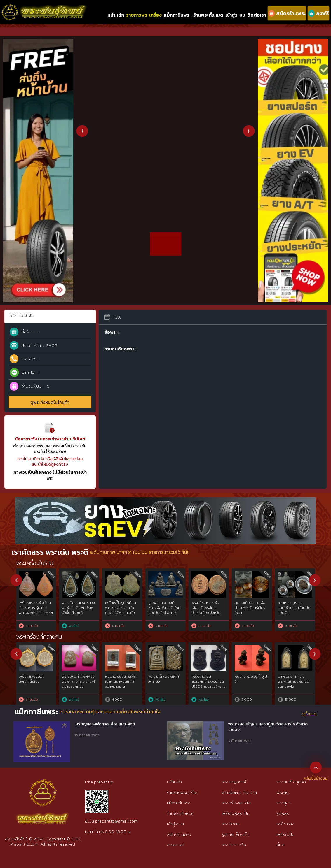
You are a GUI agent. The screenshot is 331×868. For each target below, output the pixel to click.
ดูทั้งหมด (309, 714)
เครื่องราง (285, 824)
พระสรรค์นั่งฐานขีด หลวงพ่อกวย (34, 605)
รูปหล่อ (283, 813)
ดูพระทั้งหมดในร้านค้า (50, 402)
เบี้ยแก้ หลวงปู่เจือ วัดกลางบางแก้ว (76, 679)
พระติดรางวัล (234, 845)
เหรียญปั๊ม (285, 834)
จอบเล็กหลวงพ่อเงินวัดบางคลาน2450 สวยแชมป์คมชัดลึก (36, 681)
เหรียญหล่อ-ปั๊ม (236, 813)
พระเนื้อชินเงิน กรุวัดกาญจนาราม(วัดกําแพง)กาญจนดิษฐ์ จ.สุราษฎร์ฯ (121, 610)
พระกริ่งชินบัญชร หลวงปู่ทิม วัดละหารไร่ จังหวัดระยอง (268, 727)
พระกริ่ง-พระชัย (236, 803)
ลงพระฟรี (176, 845)
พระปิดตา (230, 824)
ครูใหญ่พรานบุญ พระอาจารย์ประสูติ (294, 679)
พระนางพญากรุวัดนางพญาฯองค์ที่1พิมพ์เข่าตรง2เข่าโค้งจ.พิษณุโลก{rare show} (122, 684)
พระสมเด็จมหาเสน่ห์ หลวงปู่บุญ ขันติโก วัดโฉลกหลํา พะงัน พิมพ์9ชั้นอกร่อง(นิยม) (79, 610)
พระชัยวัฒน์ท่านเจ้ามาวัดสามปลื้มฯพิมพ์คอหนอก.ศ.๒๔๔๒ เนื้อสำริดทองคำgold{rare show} (252, 686)
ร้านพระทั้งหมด (208, 15)
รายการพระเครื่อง (144, 15)
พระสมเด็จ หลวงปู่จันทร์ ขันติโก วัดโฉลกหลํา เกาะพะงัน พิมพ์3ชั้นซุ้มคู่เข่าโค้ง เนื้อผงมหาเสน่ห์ (208, 613)
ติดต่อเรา (257, 15)
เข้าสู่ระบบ (235, 15)
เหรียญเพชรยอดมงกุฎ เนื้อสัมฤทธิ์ (162, 679)
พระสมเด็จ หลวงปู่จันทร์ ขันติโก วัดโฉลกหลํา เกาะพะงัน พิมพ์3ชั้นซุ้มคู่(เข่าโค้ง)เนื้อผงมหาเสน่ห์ (165, 613)
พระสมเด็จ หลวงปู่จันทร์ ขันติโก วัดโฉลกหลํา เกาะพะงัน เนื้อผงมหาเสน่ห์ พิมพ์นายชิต (295, 610)
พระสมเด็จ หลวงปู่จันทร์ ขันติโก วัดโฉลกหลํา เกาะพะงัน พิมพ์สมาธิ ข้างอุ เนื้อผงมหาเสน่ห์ (251, 613)
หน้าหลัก (116, 15)
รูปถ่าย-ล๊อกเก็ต (236, 834)
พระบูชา (283, 803)
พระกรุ (282, 792)
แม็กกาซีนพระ (177, 15)
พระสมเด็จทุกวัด (291, 782)
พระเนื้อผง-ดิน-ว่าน (239, 792)
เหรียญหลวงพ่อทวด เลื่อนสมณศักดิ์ (105, 724)
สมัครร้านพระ (179, 834)
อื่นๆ (280, 845)
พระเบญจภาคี (234, 782)
